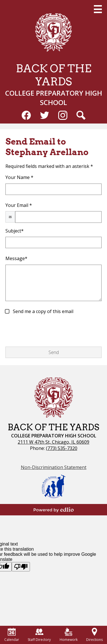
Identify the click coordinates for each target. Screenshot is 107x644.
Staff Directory (39, 635)
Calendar (12, 635)
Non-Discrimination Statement (54, 467)
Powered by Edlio (54, 510)
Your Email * (19, 205)
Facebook (26, 116)
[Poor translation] (21, 567)
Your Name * (19, 177)
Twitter (45, 116)
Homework (69, 635)
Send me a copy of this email (43, 311)
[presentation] (49, 331)
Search (81, 116)
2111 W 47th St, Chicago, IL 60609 (53, 442)
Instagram (63, 116)
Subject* (15, 231)
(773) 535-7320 (62, 448)
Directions (94, 635)
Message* (16, 258)
